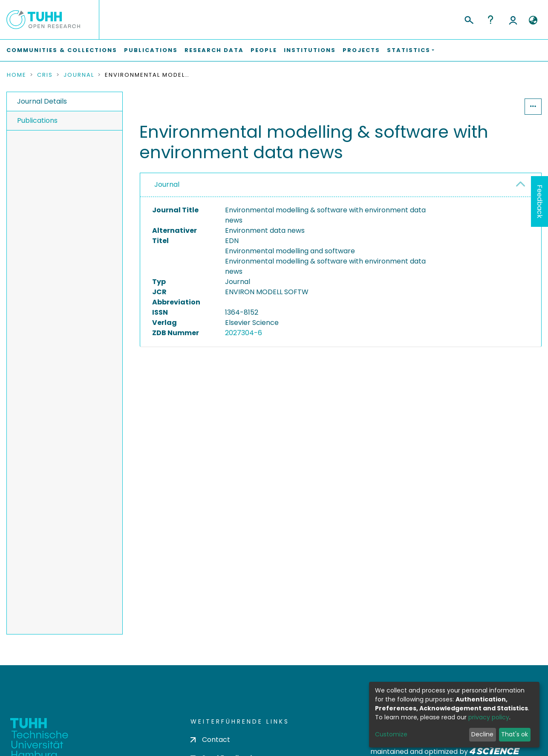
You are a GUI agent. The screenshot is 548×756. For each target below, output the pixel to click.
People (264, 50)
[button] (533, 20)
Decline (482, 734)
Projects (361, 50)
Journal (79, 75)
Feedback (540, 201)
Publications (151, 50)
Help (490, 20)
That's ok (515, 734)
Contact (210, 740)
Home (17, 75)
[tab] (341, 185)
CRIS (45, 75)
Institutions (310, 50)
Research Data (214, 50)
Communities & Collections (62, 50)
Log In (513, 20)
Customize (391, 734)
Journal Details (42, 101)
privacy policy (489, 717)
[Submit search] (469, 19)
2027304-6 (244, 333)
